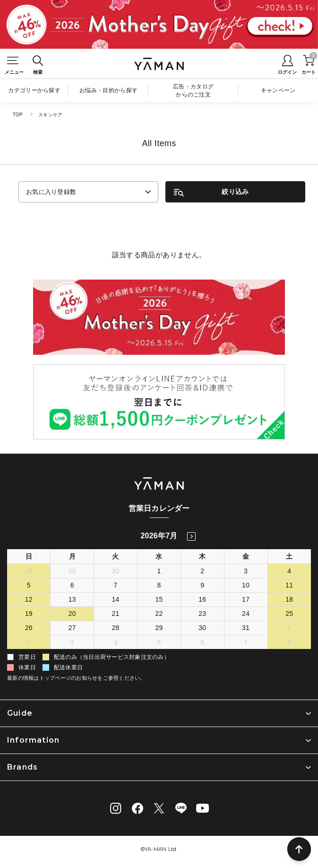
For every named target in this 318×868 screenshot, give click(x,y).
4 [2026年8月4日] (116, 642)
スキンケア (50, 115)
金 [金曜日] (246, 556)
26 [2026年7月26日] (29, 628)
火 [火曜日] (115, 556)
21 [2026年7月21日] (116, 614)
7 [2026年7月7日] (116, 585)
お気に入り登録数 (51, 192)
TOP (18, 115)
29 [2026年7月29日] (159, 628)
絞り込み (235, 192)
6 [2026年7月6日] (72, 585)
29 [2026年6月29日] (72, 571)
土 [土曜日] (289, 556)
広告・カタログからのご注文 (193, 91)
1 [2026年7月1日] (159, 571)
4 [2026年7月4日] (289, 571)
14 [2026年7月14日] (116, 599)
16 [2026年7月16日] (202, 599)
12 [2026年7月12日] (29, 599)
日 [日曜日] (29, 556)
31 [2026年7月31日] (246, 628)
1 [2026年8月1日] (289, 628)
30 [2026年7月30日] (202, 628)
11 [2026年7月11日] (289, 585)
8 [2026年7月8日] (159, 585)
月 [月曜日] (72, 556)
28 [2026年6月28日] (29, 571)
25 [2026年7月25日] (289, 614)
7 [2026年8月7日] (246, 642)
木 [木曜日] (202, 556)
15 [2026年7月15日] (159, 599)
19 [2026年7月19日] (29, 614)
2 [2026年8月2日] (29, 642)
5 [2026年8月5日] (159, 642)
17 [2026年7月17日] (246, 599)
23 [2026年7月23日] (202, 614)
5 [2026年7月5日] (29, 585)
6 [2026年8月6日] (202, 642)
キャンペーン (278, 90)
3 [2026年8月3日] (72, 642)
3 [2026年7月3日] (246, 571)
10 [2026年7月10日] (246, 585)
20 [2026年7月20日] (72, 614)
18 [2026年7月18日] (289, 599)
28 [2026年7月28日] (116, 628)
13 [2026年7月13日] (72, 599)
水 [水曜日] (159, 556)
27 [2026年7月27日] (72, 628)
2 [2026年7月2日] (202, 571)
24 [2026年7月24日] (246, 614)
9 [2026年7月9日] (202, 585)
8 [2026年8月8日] (289, 642)
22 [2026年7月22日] (159, 614)
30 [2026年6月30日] (116, 571)
